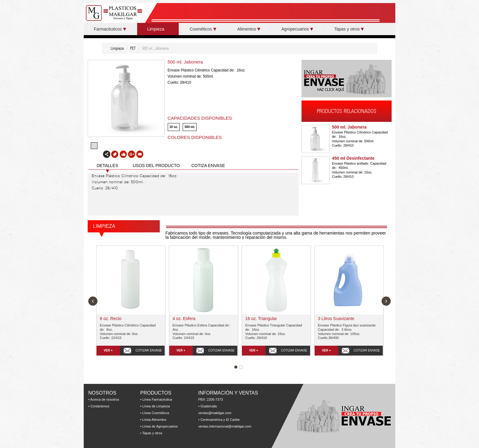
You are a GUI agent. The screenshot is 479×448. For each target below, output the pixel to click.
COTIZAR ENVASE (149, 350)
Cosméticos (203, 29)
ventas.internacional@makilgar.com (225, 426)
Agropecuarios (297, 29)
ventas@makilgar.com (215, 413)
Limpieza (158, 29)
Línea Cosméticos (156, 413)
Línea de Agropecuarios (160, 426)
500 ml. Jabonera (349, 127)
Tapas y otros (349, 29)
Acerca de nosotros (105, 399)
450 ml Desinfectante (353, 158)
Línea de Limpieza (156, 406)
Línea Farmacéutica (157, 399)
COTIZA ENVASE (208, 166)
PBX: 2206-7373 (211, 399)
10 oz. (174, 127)
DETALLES (107, 166)
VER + (108, 350)
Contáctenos (100, 406)
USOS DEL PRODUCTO (156, 166)
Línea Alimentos (154, 420)
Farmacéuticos (110, 29)
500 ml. (190, 127)
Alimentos (249, 29)
